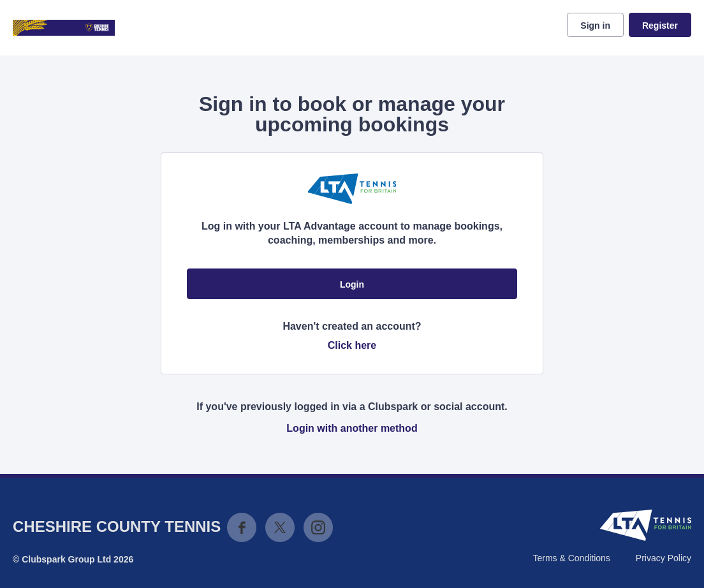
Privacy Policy (664, 558)
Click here (352, 345)
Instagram (318, 527)
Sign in (595, 26)
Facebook (242, 527)
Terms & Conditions (571, 558)
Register (660, 26)
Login (352, 284)
